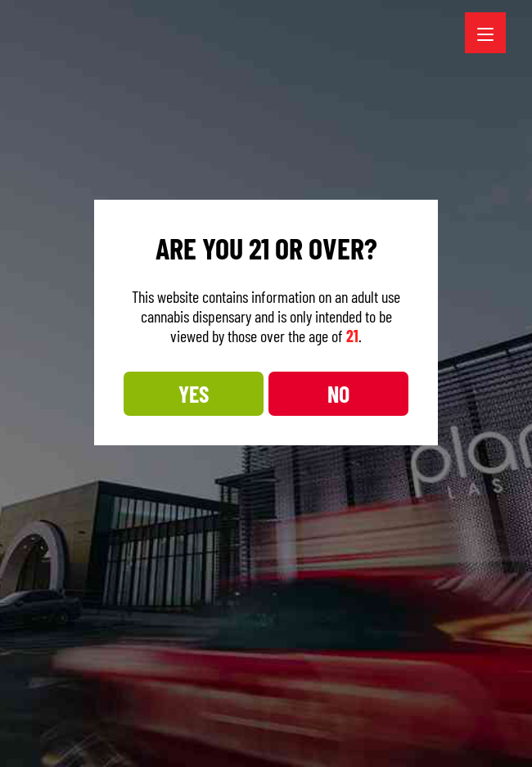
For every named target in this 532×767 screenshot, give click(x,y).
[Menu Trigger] (485, 33)
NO (338, 394)
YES (194, 394)
